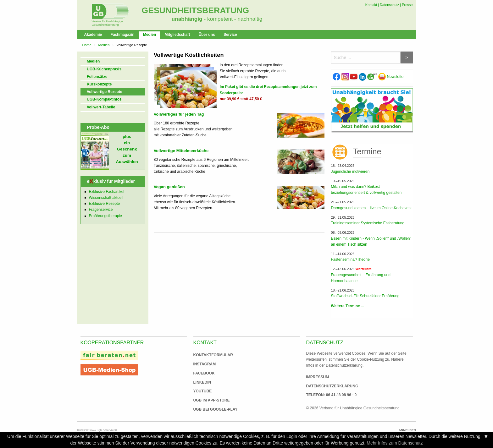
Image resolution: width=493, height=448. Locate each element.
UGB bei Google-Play (209, 409)
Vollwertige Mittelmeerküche (181, 151)
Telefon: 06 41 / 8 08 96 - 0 (332, 395)
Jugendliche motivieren (350, 172)
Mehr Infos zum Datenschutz (395, 443)
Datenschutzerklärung (332, 386)
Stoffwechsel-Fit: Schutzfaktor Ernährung (365, 296)
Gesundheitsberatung (196, 10)
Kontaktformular (213, 355)
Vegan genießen (169, 187)
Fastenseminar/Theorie (350, 260)
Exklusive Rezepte (105, 204)
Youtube (203, 391)
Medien (150, 35)
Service (230, 35)
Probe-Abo (98, 127)
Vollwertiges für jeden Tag (179, 114)
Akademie (93, 35)
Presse (407, 5)
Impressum (318, 377)
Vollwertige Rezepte (104, 92)
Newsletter (391, 77)
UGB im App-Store (209, 400)
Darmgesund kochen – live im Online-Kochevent (371, 208)
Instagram (205, 364)
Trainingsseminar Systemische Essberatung (368, 223)
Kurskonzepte (99, 84)
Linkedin (202, 382)
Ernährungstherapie (105, 216)
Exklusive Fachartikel (107, 192)
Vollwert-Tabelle (101, 107)
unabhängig (187, 19)
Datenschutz (389, 5)
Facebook (204, 373)
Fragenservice (101, 210)
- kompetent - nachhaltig (233, 19)
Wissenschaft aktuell (106, 198)
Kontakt (371, 5)
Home (87, 45)
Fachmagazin (123, 35)
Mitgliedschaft (177, 35)
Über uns (207, 35)
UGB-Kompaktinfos (104, 99)
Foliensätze (97, 77)
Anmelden (407, 430)
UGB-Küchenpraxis (104, 69)
